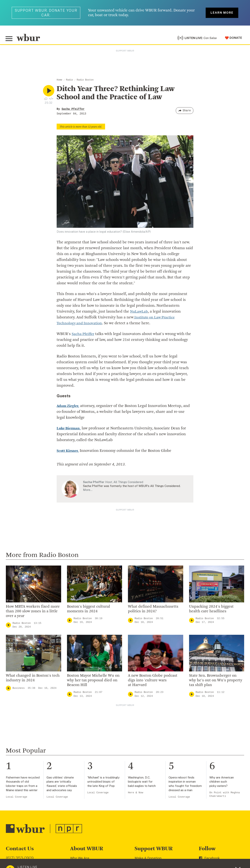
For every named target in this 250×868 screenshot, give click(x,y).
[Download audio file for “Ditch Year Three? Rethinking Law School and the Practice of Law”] (46, 100)
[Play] (8, 627)
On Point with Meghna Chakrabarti (225, 796)
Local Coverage (17, 798)
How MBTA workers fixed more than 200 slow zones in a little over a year (33, 613)
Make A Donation (148, 860)
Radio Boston (85, 82)
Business (19, 690)
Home (59, 82)
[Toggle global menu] (9, 40)
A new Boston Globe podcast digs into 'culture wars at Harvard (153, 682)
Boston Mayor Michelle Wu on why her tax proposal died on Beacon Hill (93, 682)
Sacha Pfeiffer (73, 111)
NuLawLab (139, 313)
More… (88, 491)
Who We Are (80, 860)
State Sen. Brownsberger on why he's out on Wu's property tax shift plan (216, 682)
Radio (70, 82)
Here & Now (136, 794)
